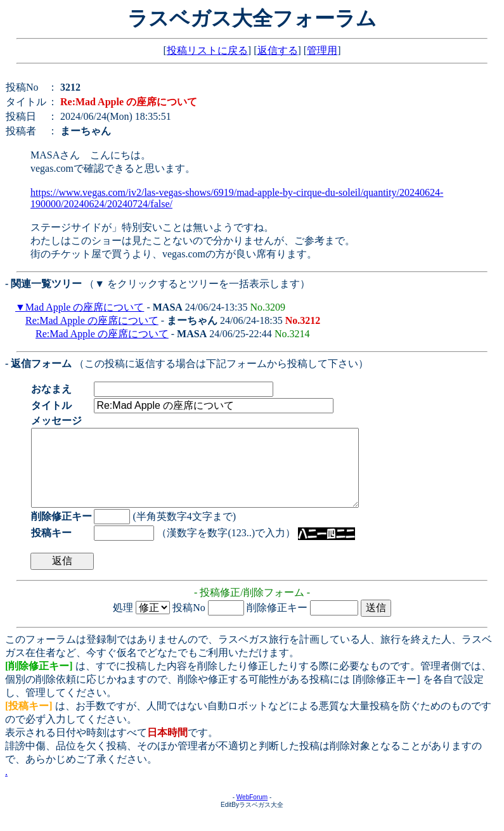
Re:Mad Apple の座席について (92, 320)
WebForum (252, 812)
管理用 (322, 50)
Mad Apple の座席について (85, 307)
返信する (278, 50)
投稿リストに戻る (207, 50)
